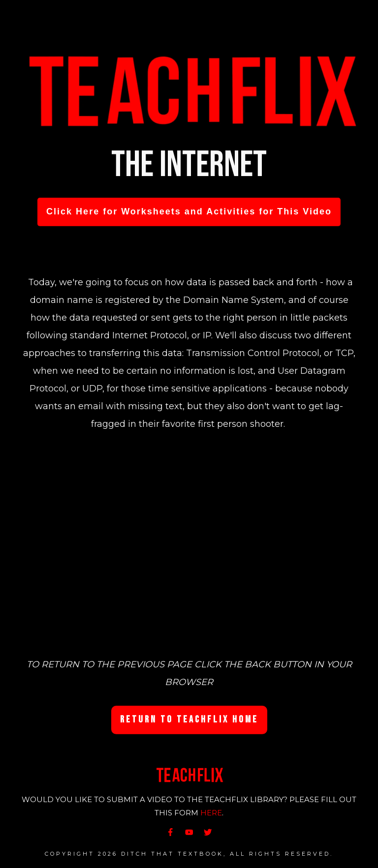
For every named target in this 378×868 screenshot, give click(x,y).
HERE (211, 813)
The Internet (189, 165)
